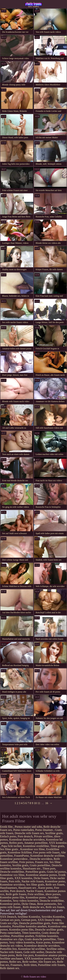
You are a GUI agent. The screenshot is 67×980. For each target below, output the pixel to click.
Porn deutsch (25, 836)
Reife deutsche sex (34, 907)
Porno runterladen (23, 830)
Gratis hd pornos (56, 872)
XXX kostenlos (58, 843)
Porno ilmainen (44, 830)
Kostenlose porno (55, 881)
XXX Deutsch (8, 917)
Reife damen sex (10, 968)
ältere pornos (53, 894)
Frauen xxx (41, 862)
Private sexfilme (43, 836)
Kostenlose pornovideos (14, 859)
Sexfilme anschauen (11, 958)
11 (39, 803)
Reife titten (30, 965)
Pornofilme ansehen (23, 936)
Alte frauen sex (47, 962)
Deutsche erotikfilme (12, 872)
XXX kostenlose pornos (38, 958)
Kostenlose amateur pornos (41, 875)
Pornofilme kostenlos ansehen (29, 926)
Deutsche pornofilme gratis (35, 923)
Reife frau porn (25, 955)
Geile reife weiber (34, 952)
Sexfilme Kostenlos (29, 917)
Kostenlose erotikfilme (36, 846)
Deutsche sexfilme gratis (49, 930)
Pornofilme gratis (36, 872)
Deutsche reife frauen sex (29, 833)
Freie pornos (26, 862)
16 (47, 803)
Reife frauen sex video (34, 4)
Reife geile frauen (16, 894)
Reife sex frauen (55, 885)
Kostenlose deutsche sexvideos (27, 840)
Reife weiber (30, 962)
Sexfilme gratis (54, 833)
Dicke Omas (29, 904)
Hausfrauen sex (32, 868)
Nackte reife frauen (32, 881)
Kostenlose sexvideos (12, 885)
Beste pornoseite (47, 904)
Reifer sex (15, 962)
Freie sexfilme (36, 894)
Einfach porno (8, 836)
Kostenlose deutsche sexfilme (47, 856)
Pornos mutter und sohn (28, 827)
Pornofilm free (8, 949)
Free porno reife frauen (46, 852)
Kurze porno (45, 888)
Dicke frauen (41, 878)
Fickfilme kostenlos (47, 936)
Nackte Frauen (35, 891)
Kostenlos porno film (12, 897)
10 (35, 803)
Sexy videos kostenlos (26, 901)
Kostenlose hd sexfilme (32, 949)
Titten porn (49, 868)
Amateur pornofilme (36, 843)
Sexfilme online (56, 949)
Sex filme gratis (9, 849)
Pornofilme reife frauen (51, 965)
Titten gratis (57, 846)
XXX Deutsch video (49, 920)
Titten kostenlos (31, 933)
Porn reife (14, 881)
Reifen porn (16, 843)
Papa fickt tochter (11, 846)
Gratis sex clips (9, 923)
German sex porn (10, 920)
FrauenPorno (22, 856)
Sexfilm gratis (20, 865)
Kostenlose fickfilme (20, 852)
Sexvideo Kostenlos (53, 917)
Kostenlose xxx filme (32, 849)
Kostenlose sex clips (12, 939)
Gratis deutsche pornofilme (40, 939)
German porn (29, 920)
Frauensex (16, 965)
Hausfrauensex (8, 888)
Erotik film (7, 827)
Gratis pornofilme (40, 865)
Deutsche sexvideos (41, 859)
